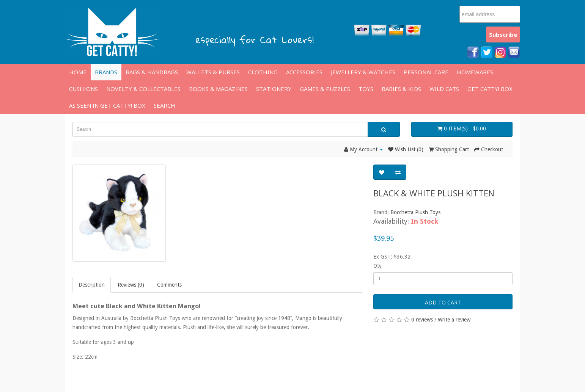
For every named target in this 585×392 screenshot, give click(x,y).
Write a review (454, 320)
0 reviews (422, 320)
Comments (169, 285)
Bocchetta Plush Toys (415, 212)
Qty (377, 266)
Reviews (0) (131, 285)
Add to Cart (443, 302)
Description (92, 285)
